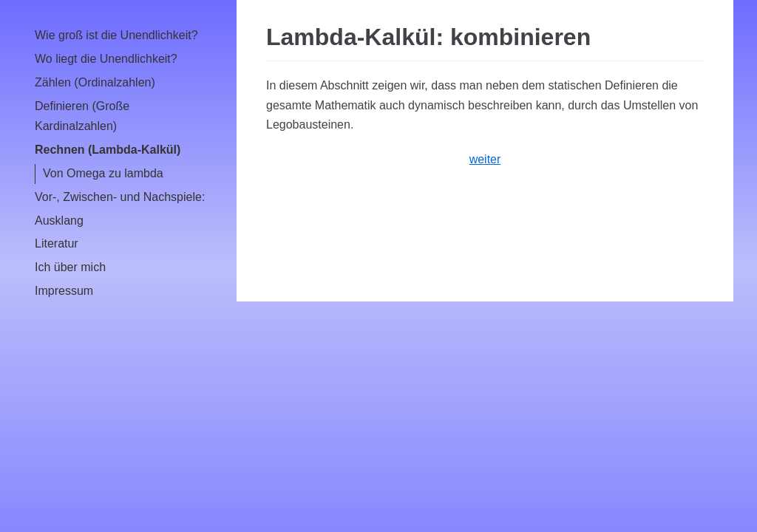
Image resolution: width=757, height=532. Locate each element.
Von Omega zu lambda (103, 173)
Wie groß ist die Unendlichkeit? (116, 35)
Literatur (57, 243)
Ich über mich (70, 267)
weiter (485, 159)
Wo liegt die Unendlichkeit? (106, 59)
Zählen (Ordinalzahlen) (95, 82)
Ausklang (59, 221)
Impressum (64, 291)
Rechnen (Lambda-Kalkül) (108, 150)
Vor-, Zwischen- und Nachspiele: (120, 197)
